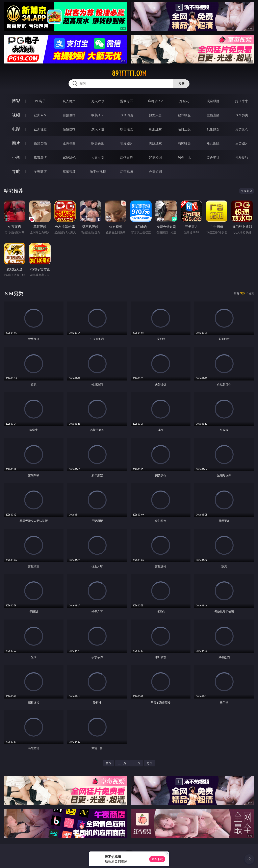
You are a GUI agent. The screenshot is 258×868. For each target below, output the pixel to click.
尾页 (150, 763)
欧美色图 (98, 143)
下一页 (136, 763)
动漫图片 (127, 143)
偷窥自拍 (40, 143)
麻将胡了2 (155, 101)
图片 (16, 143)
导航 (16, 171)
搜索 (181, 84)
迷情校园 (155, 157)
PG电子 (40, 101)
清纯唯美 (184, 143)
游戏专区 (127, 101)
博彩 (16, 101)
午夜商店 (40, 172)
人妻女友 (98, 157)
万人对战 (98, 101)
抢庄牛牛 (242, 101)
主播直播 (213, 115)
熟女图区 (213, 143)
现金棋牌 (213, 101)
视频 (16, 115)
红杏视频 (127, 172)
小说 (16, 157)
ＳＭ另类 (242, 115)
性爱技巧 (242, 157)
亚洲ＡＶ (40, 115)
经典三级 (184, 129)
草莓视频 (69, 172)
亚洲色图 (69, 143)
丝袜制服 (184, 115)
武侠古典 (127, 157)
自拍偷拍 (69, 115)
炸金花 (184, 101)
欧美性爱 (127, 129)
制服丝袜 (155, 129)
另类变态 (242, 129)
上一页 (122, 763)
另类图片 (242, 143)
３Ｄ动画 (127, 115)
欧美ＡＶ (98, 115)
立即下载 (157, 859)
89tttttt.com (129, 73)
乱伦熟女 (213, 129)
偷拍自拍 (69, 129)
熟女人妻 (155, 115)
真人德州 (69, 101)
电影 (16, 129)
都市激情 (40, 157)
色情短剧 (155, 172)
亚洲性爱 (40, 129)
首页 (108, 763)
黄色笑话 (213, 157)
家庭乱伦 (69, 157)
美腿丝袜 (155, 143)
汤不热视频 (98, 172)
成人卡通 (98, 129)
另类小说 (184, 157)
